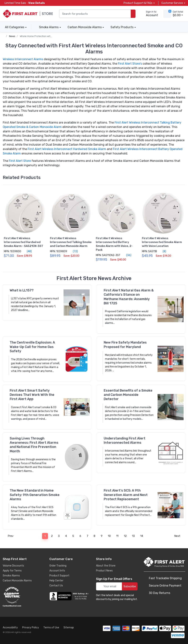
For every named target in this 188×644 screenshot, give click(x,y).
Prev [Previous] (9, 536)
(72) (73, 251)
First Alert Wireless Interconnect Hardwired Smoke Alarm (67, 149)
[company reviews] (70, 596)
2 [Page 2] (52, 536)
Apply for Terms (12, 571)
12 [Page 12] (125, 536)
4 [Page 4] (66, 536)
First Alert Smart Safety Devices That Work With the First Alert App (32, 395)
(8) (162, 251)
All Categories (13, 27)
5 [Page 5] (73, 536)
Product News (104, 571)
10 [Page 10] (109, 536)
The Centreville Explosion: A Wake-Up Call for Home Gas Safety (32, 347)
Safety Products (122, 27)
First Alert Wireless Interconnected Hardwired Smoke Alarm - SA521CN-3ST (23, 242)
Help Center (56, 581)
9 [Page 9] (102, 536)
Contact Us (56, 586)
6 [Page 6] (80, 536)
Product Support (59, 576)
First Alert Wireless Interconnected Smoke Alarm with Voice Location (162, 242)
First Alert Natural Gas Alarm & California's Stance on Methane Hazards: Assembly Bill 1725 (129, 297)
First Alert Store (20, 161)
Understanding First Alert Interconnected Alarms (125, 440)
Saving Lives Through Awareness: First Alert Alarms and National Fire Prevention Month (34, 445)
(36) (127, 255)
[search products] (133, 14)
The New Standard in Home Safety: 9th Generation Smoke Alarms (35, 495)
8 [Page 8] (94, 536)
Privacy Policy (31, 628)
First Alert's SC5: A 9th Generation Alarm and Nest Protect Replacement (126, 495)
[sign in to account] (149, 14)
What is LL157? (22, 290)
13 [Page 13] (133, 536)
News (12, 36)
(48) (27, 251)
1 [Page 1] (45, 536)
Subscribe (130, 586)
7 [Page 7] (87, 536)
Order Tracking (58, 566)
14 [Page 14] (142, 536)
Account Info (57, 571)
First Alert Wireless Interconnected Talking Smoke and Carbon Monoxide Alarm (71, 242)
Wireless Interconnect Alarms (23, 59)
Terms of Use (51, 628)
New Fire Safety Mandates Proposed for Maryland (125, 345)
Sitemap (69, 628)
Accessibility (10, 628)
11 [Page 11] (117, 536)
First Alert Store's (130, 64)
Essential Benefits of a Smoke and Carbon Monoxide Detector (128, 395)
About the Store (106, 566)
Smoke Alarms (49, 27)
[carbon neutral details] (23, 597)
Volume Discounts (13, 566)
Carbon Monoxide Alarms (85, 27)
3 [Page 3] (59, 536)
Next (178, 536)
